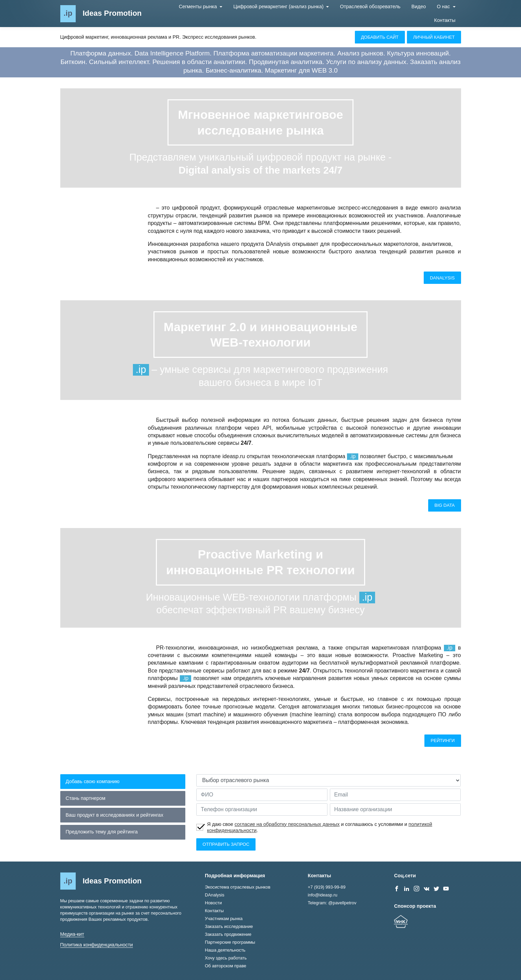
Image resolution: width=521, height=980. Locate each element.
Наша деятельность (225, 950)
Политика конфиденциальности (97, 945)
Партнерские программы (230, 942)
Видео (419, 7)
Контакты (445, 20)
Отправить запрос (226, 844)
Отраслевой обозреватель (370, 7)
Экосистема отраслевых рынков (238, 887)
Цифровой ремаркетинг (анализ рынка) (279, 7)
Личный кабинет (434, 37)
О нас (444, 7)
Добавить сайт (380, 37)
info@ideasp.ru (323, 895)
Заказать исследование (229, 926)
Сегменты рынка (199, 7)
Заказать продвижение (228, 934)
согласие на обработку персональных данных (287, 824)
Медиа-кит (72, 934)
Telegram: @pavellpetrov (332, 903)
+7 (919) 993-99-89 (327, 887)
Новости (213, 903)
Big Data (444, 505)
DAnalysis (442, 278)
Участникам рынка (224, 919)
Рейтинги (443, 740)
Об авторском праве (226, 966)
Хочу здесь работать (226, 958)
